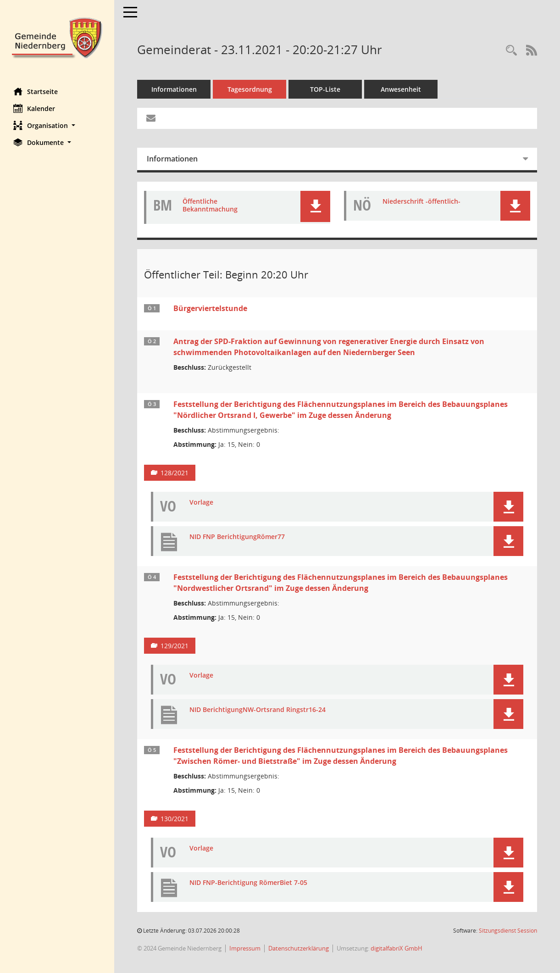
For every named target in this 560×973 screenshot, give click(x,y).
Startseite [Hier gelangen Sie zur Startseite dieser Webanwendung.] (36, 91)
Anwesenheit (401, 89)
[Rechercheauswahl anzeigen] (511, 51)
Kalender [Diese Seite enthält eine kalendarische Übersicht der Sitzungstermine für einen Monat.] (35, 108)
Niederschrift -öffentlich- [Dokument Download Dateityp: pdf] (422, 202)
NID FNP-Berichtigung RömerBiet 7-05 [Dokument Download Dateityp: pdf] (249, 883)
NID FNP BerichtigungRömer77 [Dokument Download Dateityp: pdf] (238, 537)
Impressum (245, 948)
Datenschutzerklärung (299, 948)
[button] (57, 125)
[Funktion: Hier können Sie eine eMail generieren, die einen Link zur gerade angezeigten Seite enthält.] (151, 118)
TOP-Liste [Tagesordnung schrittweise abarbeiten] (326, 89)
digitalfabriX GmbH (397, 948)
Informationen (175, 89)
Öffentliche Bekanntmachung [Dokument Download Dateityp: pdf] (211, 206)
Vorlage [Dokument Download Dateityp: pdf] (202, 503)
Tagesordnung (250, 89)
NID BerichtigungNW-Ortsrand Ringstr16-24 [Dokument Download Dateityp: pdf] (258, 710)
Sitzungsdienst (508, 931)
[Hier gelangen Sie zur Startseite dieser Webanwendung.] (57, 37)
